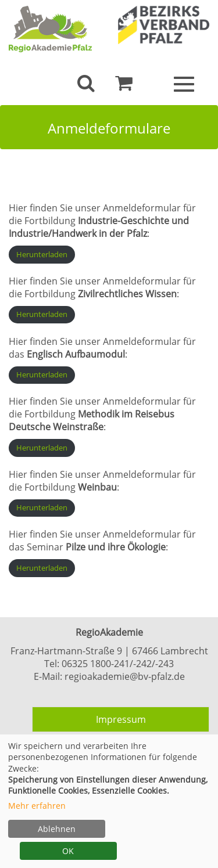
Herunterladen (42, 254)
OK (68, 851)
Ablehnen (57, 829)
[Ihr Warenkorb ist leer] (124, 86)
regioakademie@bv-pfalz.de (125, 676)
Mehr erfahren (37, 806)
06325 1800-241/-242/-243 (118, 664)
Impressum (121, 719)
